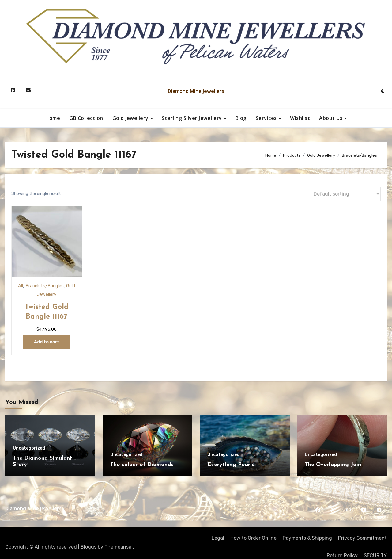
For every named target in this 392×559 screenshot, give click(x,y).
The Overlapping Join (333, 457)
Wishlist (300, 118)
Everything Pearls (231, 457)
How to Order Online (253, 530)
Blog (241, 118)
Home (53, 118)
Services (267, 118)
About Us (332, 118)
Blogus (89, 539)
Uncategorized (29, 440)
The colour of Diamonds (142, 457)
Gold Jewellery (131, 118)
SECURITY (375, 548)
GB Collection (86, 118)
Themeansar (119, 539)
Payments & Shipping (307, 530)
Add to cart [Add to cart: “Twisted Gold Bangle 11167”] (43, 334)
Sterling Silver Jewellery (192, 118)
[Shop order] (345, 194)
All (16, 278)
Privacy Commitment (362, 530)
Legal (218, 530)
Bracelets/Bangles (40, 278)
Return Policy (342, 548)
